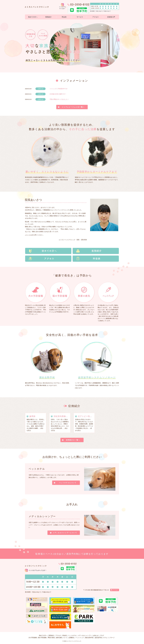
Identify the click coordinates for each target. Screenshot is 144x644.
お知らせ (96, 635)
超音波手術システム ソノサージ (105, 638)
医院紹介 (48, 17)
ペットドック (80, 638)
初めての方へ (33, 17)
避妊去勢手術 (89, 638)
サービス (80, 17)
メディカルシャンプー (85, 635)
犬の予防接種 (33, 638)
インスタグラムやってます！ (38, 570)
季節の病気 (51, 638)
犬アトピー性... (85, 416)
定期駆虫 (71, 638)
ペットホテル (72, 635)
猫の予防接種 (42, 638)
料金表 (64, 17)
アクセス (96, 17)
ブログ (102, 635)
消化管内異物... (61, 416)
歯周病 (32, 416)
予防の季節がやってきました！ (59, 99)
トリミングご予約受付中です (59, 89)
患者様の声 (111, 17)
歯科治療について (62, 638)
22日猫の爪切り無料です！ (58, 94)
